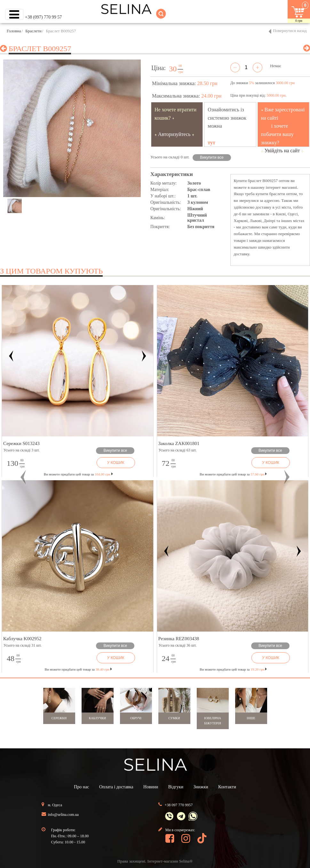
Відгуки (176, 787)
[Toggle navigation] (14, 14)
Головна (14, 31)
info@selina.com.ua (63, 815)
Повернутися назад (290, 31)
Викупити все (212, 157)
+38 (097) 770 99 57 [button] (43, 17)
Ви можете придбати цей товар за (78, 474)
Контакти (227, 787)
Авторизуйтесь (174, 134)
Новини (151, 787)
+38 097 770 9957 (179, 805)
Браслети (33, 31)
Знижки (201, 787)
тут (211, 143)
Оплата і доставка (116, 787)
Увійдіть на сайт (282, 151)
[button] (23, 477)
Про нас (82, 787)
